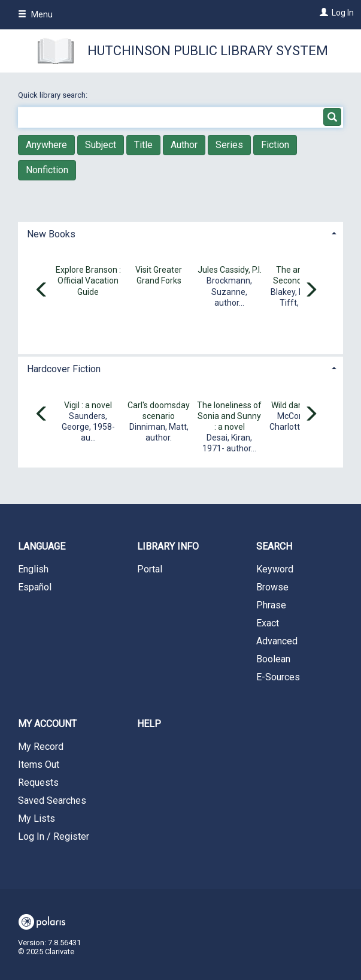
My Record (41, 747)
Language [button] (42, 546)
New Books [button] (51, 234)
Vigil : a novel (88, 405)
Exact (268, 623)
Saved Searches (52, 800)
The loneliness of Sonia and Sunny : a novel (229, 416)
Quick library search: (54, 95)
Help (149, 724)
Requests (38, 783)
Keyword (275, 569)
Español (35, 587)
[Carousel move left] (42, 291)
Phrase (271, 605)
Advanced (277, 641)
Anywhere (46, 145)
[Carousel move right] (311, 291)
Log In (343, 13)
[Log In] (322, 13)
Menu (35, 14)
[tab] (181, 233)
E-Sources (278, 677)
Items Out (39, 765)
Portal (150, 569)
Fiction (275, 145)
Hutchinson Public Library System (208, 51)
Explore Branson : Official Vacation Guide (88, 281)
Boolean (273, 659)
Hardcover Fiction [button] (64, 369)
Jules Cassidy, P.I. (230, 270)
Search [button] (274, 546)
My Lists (37, 818)
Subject (101, 145)
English (33, 569)
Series (229, 145)
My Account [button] (47, 724)
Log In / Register (54, 836)
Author (184, 145)
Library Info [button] (168, 546)
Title (143, 145)
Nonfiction (47, 170)
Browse (272, 587)
